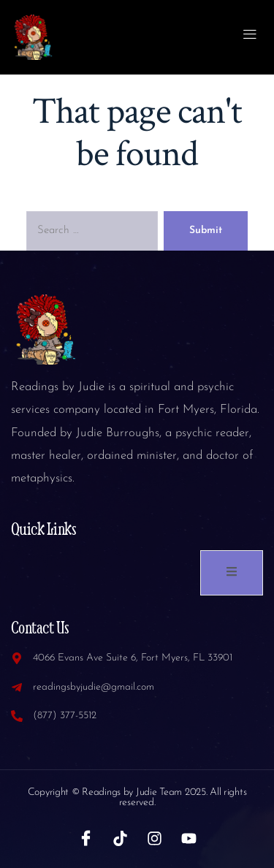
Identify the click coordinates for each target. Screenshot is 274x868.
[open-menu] (250, 37)
